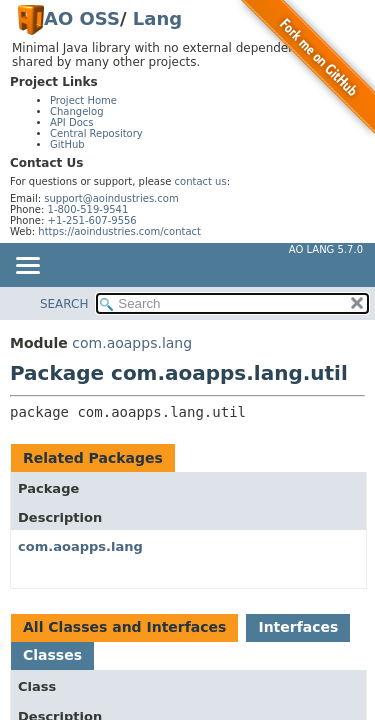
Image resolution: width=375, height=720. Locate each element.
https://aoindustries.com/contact (119, 231)
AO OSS (82, 18)
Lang (157, 18)
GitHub (67, 144)
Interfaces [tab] (298, 627)
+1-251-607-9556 (92, 220)
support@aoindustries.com (111, 198)
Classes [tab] (52, 655)
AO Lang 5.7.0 (326, 249)
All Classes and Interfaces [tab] (124, 627)
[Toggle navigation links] (27, 267)
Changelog (77, 111)
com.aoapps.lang (132, 343)
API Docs (72, 122)
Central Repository (96, 133)
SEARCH (64, 304)
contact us (201, 181)
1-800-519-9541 (88, 209)
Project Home (83, 100)
